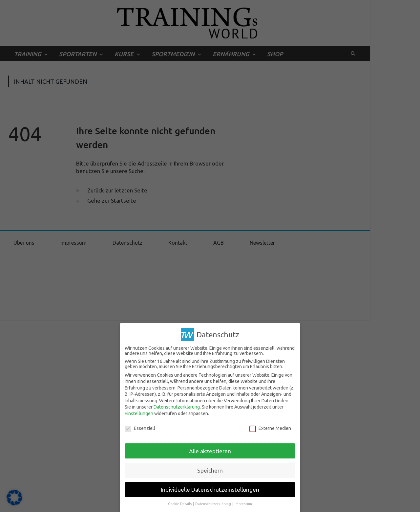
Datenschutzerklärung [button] (213, 504)
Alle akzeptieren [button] (210, 451)
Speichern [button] (210, 470)
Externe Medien (270, 428)
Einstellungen (139, 413)
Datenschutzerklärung (177, 407)
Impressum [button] (243, 504)
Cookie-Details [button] (180, 504)
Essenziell (140, 428)
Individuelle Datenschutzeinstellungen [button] (210, 490)
